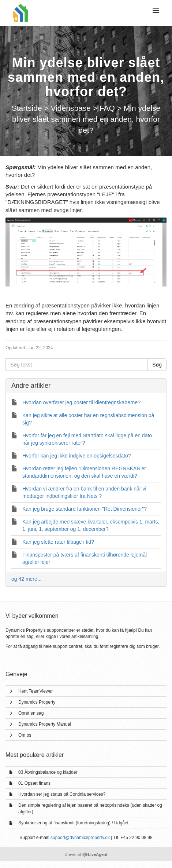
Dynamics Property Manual (45, 724)
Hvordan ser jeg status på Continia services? (62, 794)
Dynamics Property (37, 702)
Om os (25, 735)
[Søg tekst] (77, 365)
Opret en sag (31, 713)
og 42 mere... (27, 579)
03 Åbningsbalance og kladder (48, 772)
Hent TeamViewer (35, 691)
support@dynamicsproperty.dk (80, 838)
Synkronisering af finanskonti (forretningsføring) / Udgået (73, 823)
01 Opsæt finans (34, 783)
